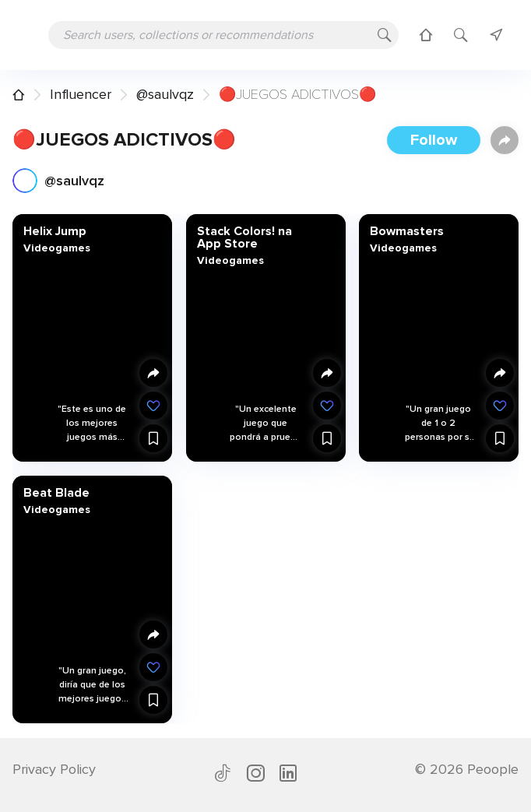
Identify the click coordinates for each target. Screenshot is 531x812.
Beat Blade (56, 493)
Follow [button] (434, 140)
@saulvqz (165, 94)
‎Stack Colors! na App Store (244, 237)
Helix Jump (55, 231)
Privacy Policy (54, 769)
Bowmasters (407, 231)
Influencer (81, 94)
